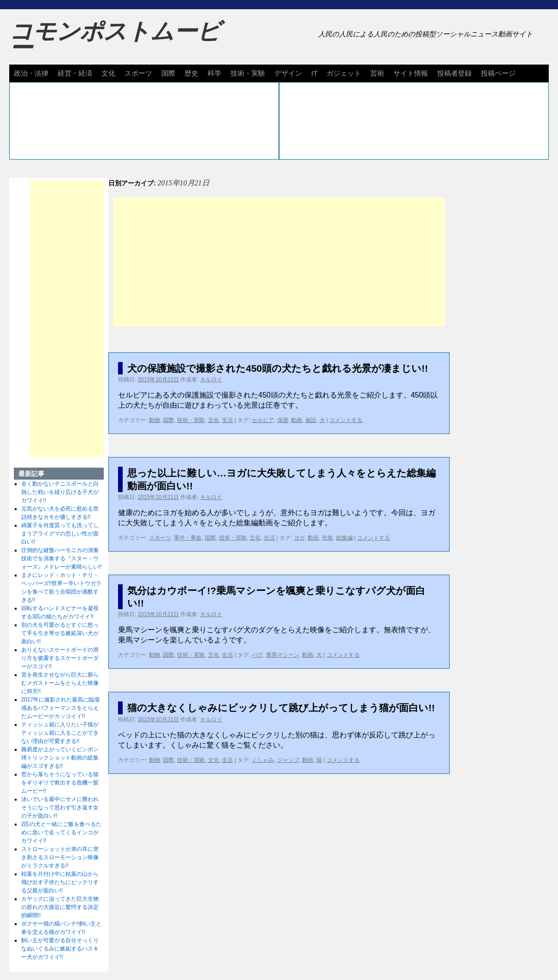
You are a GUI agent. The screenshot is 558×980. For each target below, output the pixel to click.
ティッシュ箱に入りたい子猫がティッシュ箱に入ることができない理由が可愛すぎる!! (60, 733)
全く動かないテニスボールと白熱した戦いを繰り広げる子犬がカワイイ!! (60, 492)
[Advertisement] (279, 262)
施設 (311, 420)
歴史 (191, 73)
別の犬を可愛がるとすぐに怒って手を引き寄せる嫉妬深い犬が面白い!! (60, 633)
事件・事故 (188, 538)
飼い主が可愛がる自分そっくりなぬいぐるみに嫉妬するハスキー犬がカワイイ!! (60, 949)
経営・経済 (75, 73)
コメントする (346, 420)
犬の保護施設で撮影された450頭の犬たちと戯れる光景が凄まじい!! (278, 368)
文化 (108, 73)
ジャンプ (288, 760)
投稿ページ (498, 73)
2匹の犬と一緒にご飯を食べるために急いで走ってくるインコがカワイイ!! (62, 832)
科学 (214, 73)
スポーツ (138, 73)
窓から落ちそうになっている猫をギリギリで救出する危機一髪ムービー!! (60, 783)
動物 (154, 420)
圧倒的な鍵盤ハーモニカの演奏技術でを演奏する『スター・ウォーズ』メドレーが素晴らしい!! (62, 558)
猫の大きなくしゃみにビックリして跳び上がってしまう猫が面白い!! (281, 708)
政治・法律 (31, 73)
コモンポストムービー (115, 40)
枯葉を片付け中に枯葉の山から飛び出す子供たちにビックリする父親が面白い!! (60, 882)
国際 (168, 73)
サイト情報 (411, 73)
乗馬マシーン (283, 655)
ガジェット (344, 73)
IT (314, 73)
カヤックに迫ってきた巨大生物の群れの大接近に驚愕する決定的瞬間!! (60, 907)
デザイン (288, 73)
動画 (297, 420)
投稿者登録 (454, 73)
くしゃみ (263, 760)
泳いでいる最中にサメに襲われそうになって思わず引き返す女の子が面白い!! (60, 808)
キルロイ (211, 380)
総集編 (344, 538)
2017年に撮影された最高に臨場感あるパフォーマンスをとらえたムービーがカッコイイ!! (61, 708)
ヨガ (299, 538)
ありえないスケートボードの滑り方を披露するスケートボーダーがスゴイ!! (60, 658)
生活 (227, 420)
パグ (257, 655)
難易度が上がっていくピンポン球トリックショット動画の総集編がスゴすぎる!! (60, 758)
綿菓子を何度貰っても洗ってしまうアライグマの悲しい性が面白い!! (60, 534)
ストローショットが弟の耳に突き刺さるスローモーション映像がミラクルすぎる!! (60, 857)
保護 (283, 420)
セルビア (263, 420)
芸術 (377, 73)
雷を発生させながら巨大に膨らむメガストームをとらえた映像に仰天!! (60, 683)
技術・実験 (248, 73)
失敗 (327, 538)
